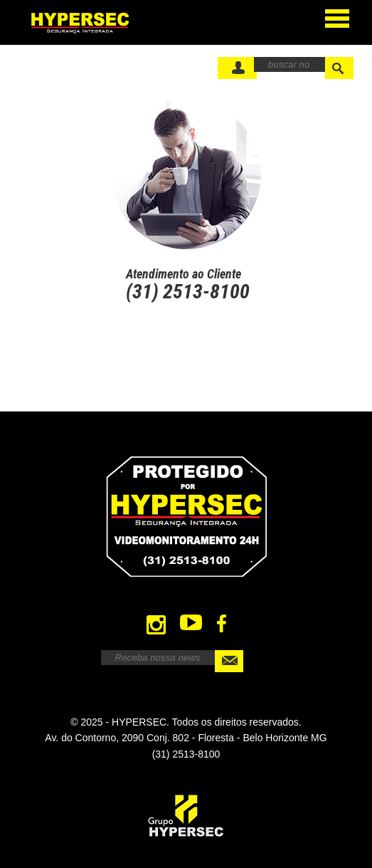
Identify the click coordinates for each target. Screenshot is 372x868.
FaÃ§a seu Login (237, 68)
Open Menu (337, 16)
